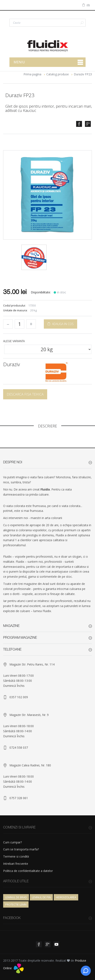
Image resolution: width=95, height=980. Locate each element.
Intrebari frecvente (16, 864)
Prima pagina (32, 74)
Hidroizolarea (66, 897)
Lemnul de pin (41, 897)
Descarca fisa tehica (25, 394)
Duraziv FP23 (83, 74)
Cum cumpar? (12, 842)
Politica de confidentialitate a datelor (28, 871)
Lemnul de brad (16, 897)
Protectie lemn (16, 904)
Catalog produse (58, 74)
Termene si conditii (16, 856)
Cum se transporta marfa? (21, 849)
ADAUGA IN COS (61, 324)
